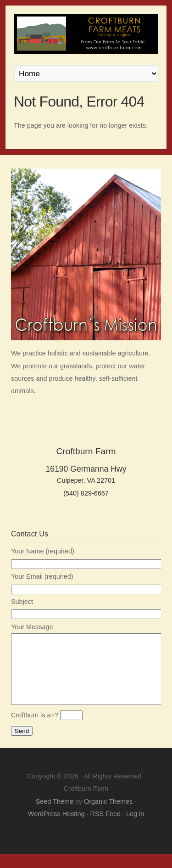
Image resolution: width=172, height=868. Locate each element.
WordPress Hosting (56, 828)
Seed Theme (55, 815)
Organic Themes (108, 815)
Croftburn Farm (86, 34)
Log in (135, 828)
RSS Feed (105, 828)
